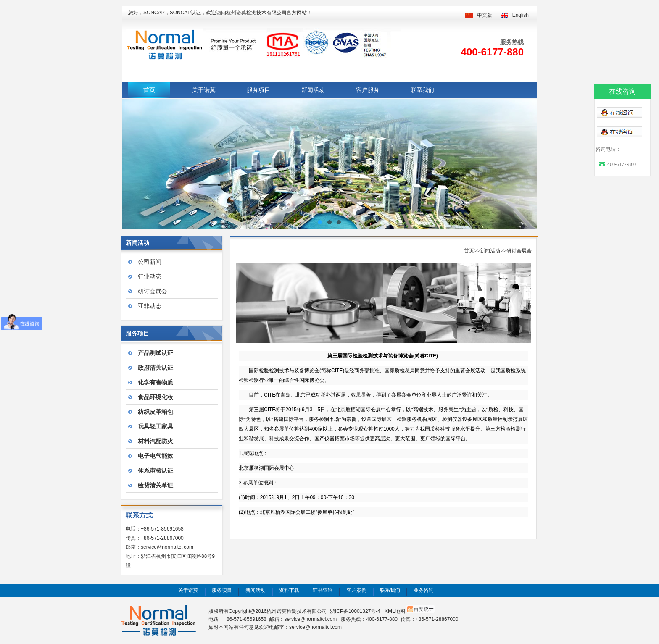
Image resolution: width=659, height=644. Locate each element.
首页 (149, 90)
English (521, 15)
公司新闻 (150, 262)
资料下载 (289, 590)
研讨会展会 (153, 291)
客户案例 (356, 590)
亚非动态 (150, 306)
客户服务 (368, 90)
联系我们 (422, 90)
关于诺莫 (204, 90)
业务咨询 (424, 590)
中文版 (485, 15)
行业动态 (150, 276)
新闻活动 (313, 90)
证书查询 (323, 590)
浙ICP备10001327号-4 (355, 611)
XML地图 (395, 611)
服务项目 (258, 90)
